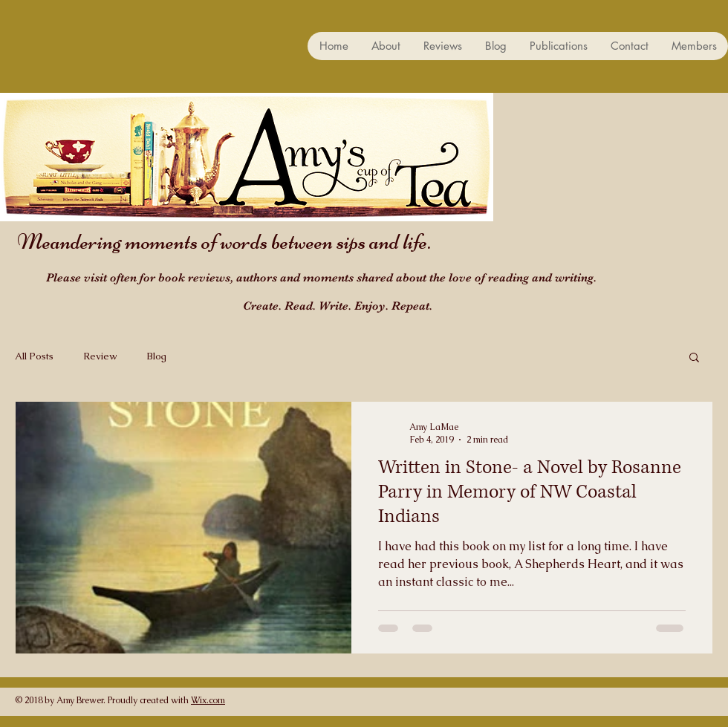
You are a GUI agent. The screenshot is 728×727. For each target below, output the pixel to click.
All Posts (34, 356)
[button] (694, 358)
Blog (156, 356)
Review (100, 356)
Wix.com (208, 700)
